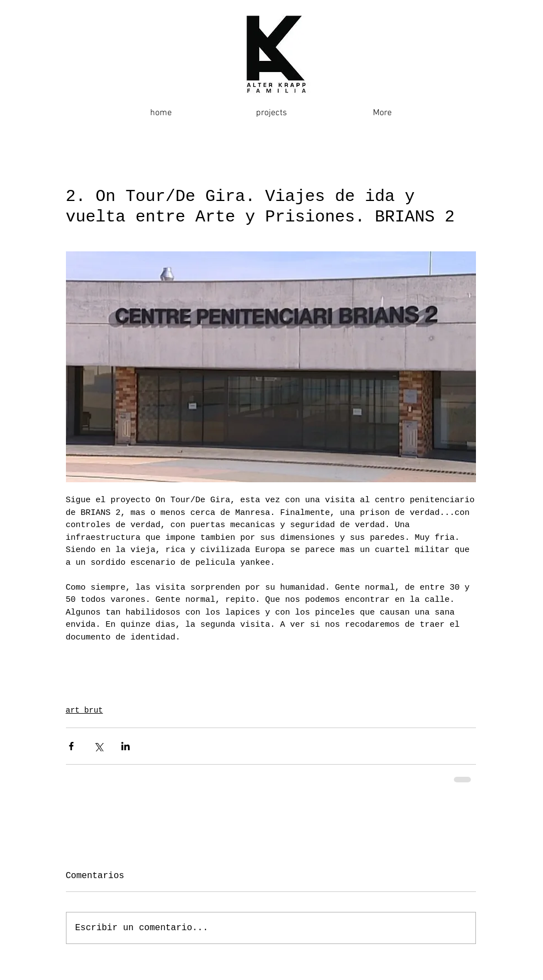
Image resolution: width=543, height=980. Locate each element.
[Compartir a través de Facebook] (71, 746)
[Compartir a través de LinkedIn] (125, 746)
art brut (84, 710)
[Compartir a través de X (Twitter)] (98, 746)
